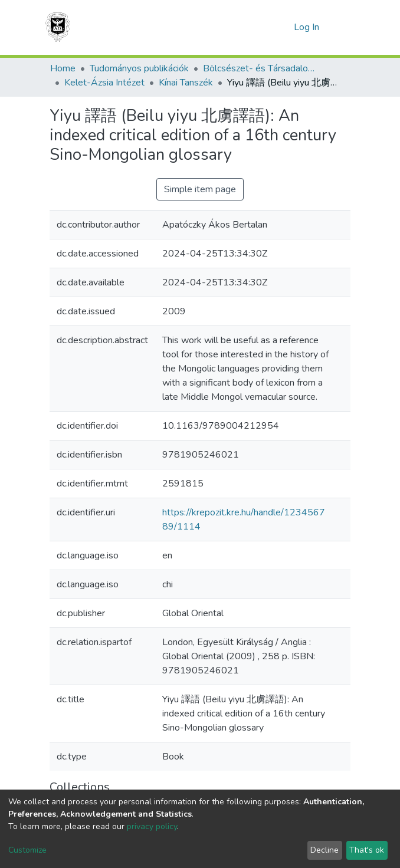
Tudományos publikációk (139, 68)
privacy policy (152, 826)
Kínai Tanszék (186, 83)
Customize (27, 850)
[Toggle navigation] (343, 27)
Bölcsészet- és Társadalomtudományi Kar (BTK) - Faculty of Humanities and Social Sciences (262, 68)
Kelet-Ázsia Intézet (104, 83)
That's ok (367, 850)
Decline (324, 850)
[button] (282, 27)
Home (63, 68)
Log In (308, 27)
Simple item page (200, 189)
